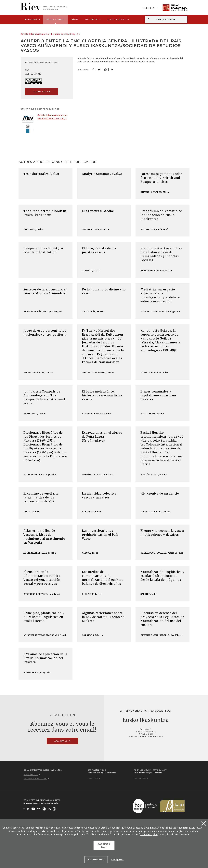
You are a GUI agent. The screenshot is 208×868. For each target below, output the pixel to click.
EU (144, 8)
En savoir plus (149, 835)
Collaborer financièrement (36, 779)
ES (149, 8)
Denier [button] (32, 19)
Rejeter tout (96, 860)
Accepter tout (104, 845)
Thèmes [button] (75, 19)
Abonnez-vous (93, 19)
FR (153, 8)
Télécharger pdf (42, 92)
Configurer (117, 860)
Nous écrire (94, 778)
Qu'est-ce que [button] (118, 19)
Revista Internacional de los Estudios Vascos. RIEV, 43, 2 (50, 34)
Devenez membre (32, 775)
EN (157, 8)
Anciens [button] (55, 21)
